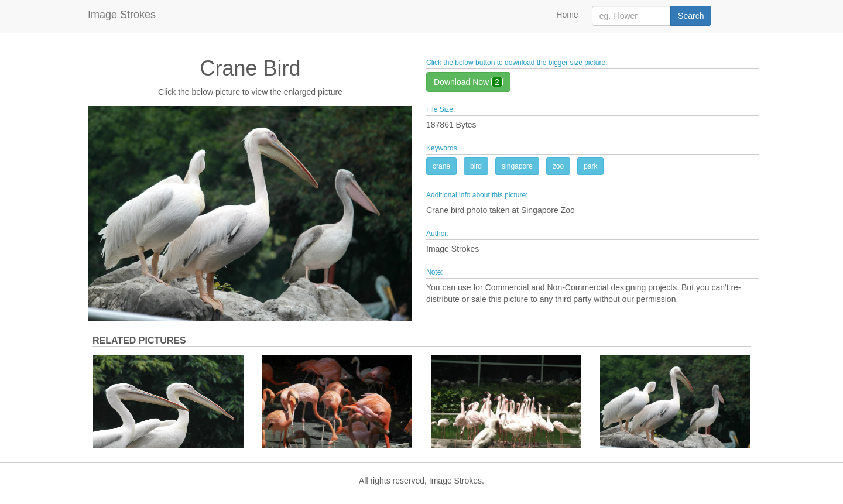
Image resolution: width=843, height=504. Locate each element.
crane (441, 166)
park (590, 166)
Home (567, 15)
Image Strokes (122, 15)
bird (476, 166)
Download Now (468, 82)
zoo (558, 166)
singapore (517, 166)
